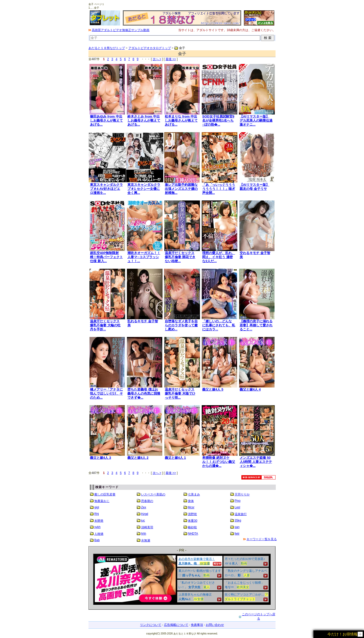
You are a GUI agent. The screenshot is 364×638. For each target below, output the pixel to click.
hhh (144, 534)
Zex (144, 507)
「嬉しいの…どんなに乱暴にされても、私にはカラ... (219, 325)
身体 (191, 501)
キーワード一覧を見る (262, 539)
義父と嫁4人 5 (213, 389)
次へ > (157, 59)
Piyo (237, 501)
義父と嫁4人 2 (138, 458)
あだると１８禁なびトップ (107, 48)
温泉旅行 (241, 514)
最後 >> (171, 59)
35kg (238, 520)
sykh (97, 527)
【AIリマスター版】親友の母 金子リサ (254, 187)
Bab (97, 540)
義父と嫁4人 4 (250, 389)
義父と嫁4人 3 (100, 458)
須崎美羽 (147, 527)
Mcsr (191, 507)
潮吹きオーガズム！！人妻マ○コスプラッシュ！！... (144, 257)
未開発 (99, 521)
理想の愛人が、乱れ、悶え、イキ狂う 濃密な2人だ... (219, 257)
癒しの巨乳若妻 (105, 494)
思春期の (147, 501)
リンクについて (151, 625)
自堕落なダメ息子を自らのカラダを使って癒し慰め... (181, 325)
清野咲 (192, 514)
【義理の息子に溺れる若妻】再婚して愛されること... (256, 325)
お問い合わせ (215, 625)
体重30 (192, 521)
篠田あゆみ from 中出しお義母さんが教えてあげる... (106, 120)
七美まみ (194, 494)
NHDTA (193, 534)
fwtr (237, 534)
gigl (97, 507)
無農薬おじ (102, 501)
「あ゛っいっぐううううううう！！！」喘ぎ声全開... (219, 189)
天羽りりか (242, 494)
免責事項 (197, 625)
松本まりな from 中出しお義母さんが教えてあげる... (181, 120)
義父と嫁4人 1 (175, 458)
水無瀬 (146, 540)
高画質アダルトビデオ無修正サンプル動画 (121, 30)
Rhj (97, 514)
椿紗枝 (192, 527)
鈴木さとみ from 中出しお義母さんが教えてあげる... (144, 120)
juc (143, 520)
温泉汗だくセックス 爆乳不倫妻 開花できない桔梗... (180, 257)
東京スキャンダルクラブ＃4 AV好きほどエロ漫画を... (106, 189)
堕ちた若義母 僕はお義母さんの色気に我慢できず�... (144, 393)
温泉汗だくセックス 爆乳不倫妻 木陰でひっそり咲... (180, 393)
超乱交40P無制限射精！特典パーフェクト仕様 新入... (106, 257)
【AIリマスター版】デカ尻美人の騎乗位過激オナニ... (256, 120)
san (237, 527)
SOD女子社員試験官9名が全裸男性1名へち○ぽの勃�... (218, 120)
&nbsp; (182, 579)
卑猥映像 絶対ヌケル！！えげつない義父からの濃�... (219, 462)
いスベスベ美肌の (153, 494)
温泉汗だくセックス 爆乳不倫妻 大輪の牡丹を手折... (105, 325)
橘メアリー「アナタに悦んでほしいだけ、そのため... (106, 393)
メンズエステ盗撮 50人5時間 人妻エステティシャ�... (256, 462)
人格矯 (99, 534)
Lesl (237, 507)
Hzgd (145, 514)
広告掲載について (176, 625)
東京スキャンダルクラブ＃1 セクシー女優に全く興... (144, 189)
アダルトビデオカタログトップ (150, 48)
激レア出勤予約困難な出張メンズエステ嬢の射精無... (181, 189)
